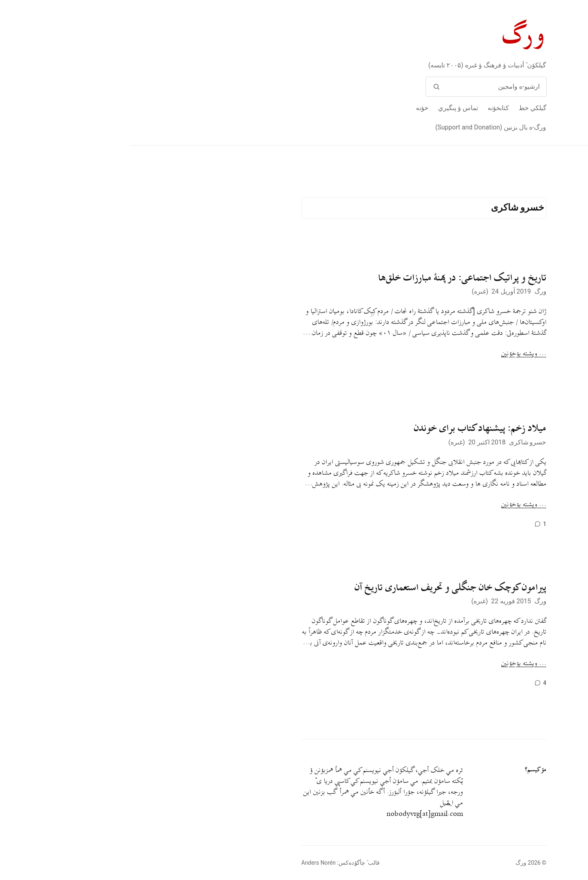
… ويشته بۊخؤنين (394, 354)
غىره (350, 291)
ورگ (395, 36)
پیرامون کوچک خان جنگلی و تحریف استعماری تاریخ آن (321, 588)
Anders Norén (189, 863)
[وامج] (307, 87)
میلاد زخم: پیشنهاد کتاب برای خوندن (350, 428)
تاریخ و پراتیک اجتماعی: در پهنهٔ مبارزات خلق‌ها (333, 278)
